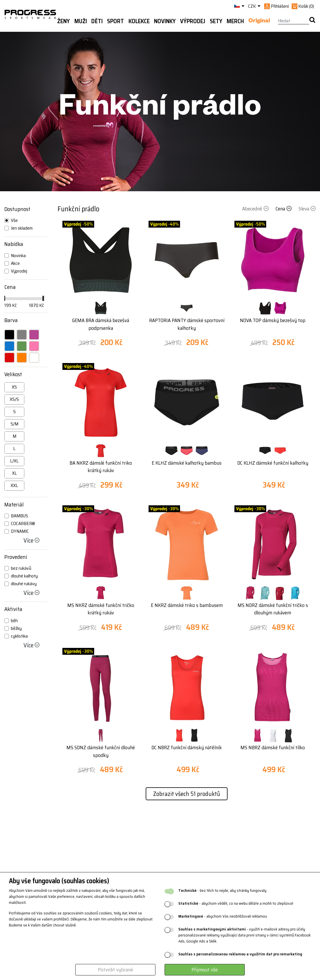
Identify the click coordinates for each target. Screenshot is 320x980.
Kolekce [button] (139, 21)
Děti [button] (97, 21)
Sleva (307, 209)
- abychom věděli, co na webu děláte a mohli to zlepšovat (236, 903)
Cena (284, 209)
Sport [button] (115, 21)
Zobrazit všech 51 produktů (187, 794)
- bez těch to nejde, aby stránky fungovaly (222, 891)
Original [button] (259, 21)
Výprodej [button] (193, 21)
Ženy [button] (64, 21)
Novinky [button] (165, 21)
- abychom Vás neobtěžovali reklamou (223, 916)
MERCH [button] (235, 21)
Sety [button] (216, 21)
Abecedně (256, 209)
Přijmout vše (205, 970)
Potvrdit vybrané (115, 970)
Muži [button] (81, 21)
